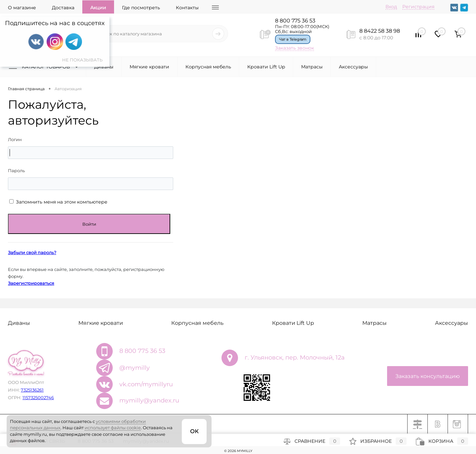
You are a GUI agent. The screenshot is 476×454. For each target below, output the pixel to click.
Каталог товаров (45, 67)
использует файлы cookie (113, 428)
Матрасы (312, 67)
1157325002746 (38, 397)
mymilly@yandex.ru (149, 400)
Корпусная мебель (208, 67)
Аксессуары (353, 67)
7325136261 (32, 390)
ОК (194, 431)
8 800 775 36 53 (295, 21)
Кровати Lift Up (266, 67)
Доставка (63, 8)
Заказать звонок (295, 48)
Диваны (104, 67)
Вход (391, 7)
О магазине (22, 8)
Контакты (187, 8)
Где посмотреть (141, 8)
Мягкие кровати (149, 67)
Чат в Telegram (293, 39)
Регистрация (418, 7)
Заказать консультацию (428, 376)
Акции (98, 8)
